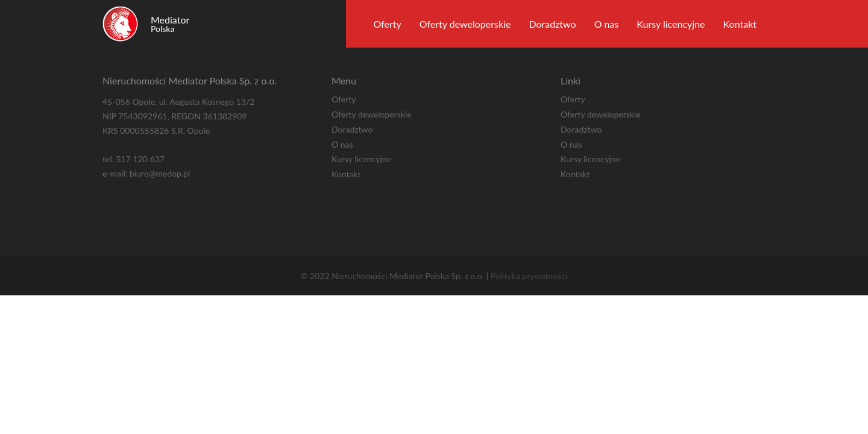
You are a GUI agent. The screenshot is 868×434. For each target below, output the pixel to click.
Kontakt (740, 24)
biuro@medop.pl (160, 173)
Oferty (387, 24)
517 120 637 (140, 159)
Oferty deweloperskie (465, 24)
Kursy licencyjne (671, 24)
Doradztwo (552, 24)
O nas (607, 24)
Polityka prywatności (529, 276)
